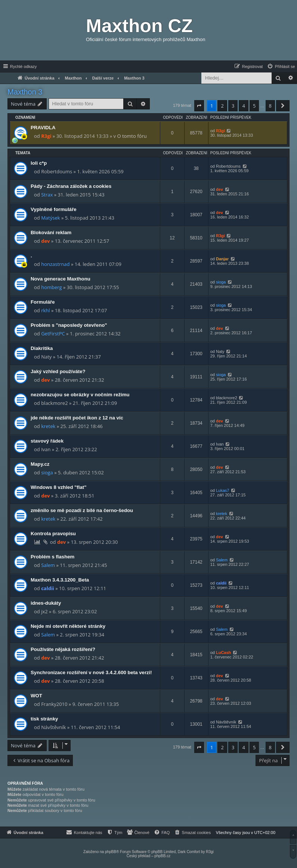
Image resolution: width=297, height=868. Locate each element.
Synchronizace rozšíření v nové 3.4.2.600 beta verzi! (91, 672)
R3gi (46, 136)
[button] (199, 106)
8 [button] (270, 106)
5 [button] (254, 106)
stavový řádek (47, 441)
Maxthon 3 (25, 92)
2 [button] (222, 106)
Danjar (222, 259)
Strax (47, 195)
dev (219, 189)
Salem (48, 565)
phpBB (111, 852)
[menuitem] (281, 66)
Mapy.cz (40, 464)
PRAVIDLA (43, 128)
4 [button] (243, 106)
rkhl (45, 310)
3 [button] (233, 106)
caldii (48, 588)
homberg (51, 287)
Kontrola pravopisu (53, 534)
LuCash (223, 652)
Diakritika (42, 348)
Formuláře (43, 302)
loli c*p (39, 163)
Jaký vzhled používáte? (58, 371)
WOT (36, 696)
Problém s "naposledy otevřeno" (69, 325)
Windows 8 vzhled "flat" (58, 487)
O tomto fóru (132, 136)
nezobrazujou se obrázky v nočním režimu (80, 395)
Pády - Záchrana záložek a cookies (71, 186)
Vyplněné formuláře (54, 209)
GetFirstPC (53, 334)
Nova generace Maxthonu (61, 279)
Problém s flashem (52, 557)
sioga (221, 282)
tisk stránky (44, 719)
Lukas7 (222, 490)
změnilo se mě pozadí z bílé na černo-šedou (82, 510)
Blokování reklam (51, 232)
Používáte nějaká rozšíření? (63, 649)
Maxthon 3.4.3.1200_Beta (60, 580)
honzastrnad (55, 264)
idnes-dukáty (46, 603)
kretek (48, 426)
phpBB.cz (162, 856)
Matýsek (50, 218)
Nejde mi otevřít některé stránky (68, 626)
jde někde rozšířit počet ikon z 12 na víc (77, 418)
